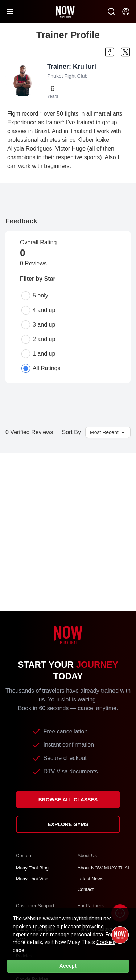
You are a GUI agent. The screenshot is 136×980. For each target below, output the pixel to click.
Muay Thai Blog (32, 868)
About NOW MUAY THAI (103, 868)
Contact (86, 889)
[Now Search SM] (111, 12)
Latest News (91, 879)
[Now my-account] (126, 12)
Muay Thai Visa (32, 879)
